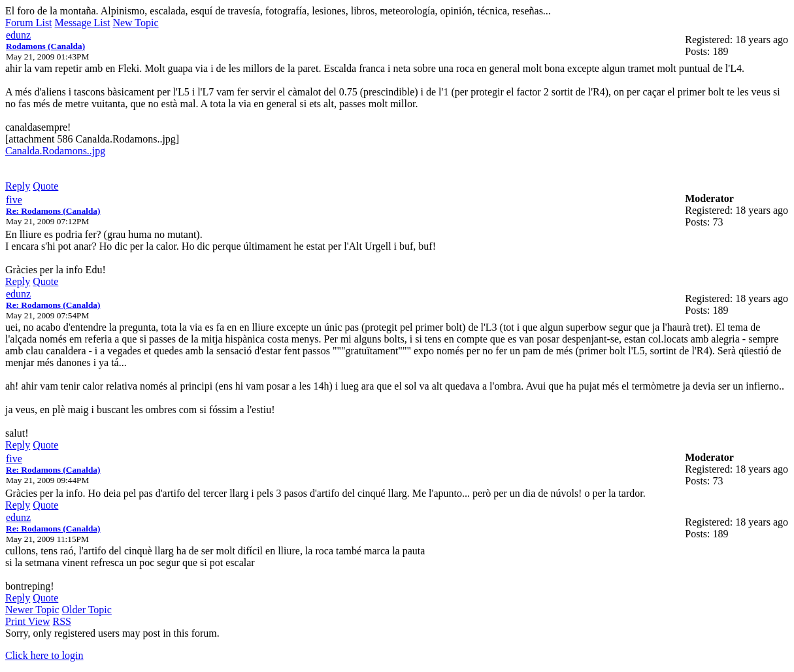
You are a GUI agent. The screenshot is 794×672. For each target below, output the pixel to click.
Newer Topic (32, 610)
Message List (83, 23)
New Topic (135, 23)
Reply (18, 186)
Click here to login (44, 655)
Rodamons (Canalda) (45, 46)
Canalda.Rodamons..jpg (55, 151)
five (14, 200)
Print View (28, 621)
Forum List (29, 23)
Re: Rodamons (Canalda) (53, 211)
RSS (62, 621)
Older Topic (87, 610)
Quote (45, 186)
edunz (18, 35)
